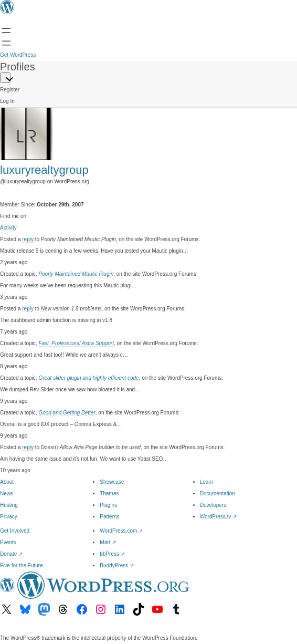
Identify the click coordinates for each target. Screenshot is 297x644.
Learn (207, 482)
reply (28, 239)
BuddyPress (117, 565)
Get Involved (15, 531)
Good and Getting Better (67, 413)
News (7, 494)
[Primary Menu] (5, 78)
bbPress (112, 554)
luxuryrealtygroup (44, 170)
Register (10, 90)
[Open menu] (6, 30)
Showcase (112, 482)
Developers (213, 505)
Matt (108, 542)
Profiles (18, 67)
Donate (11, 554)
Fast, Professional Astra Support (76, 343)
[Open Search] (6, 43)
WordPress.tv (219, 517)
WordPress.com (121, 531)
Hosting (9, 505)
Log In (7, 101)
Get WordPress (18, 55)
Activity (8, 228)
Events (8, 542)
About (7, 482)
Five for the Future (22, 565)
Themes (109, 494)
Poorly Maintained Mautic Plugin (76, 274)
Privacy (9, 517)
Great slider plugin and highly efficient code (88, 378)
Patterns (109, 517)
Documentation (218, 494)
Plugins (108, 505)
